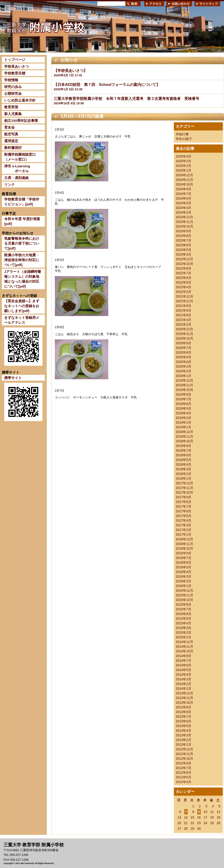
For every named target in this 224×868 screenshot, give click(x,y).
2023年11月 (184, 222)
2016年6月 (184, 562)
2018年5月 (184, 460)
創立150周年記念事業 (21, 121)
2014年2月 (184, 684)
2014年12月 (184, 642)
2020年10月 (184, 338)
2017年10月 (184, 492)
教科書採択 (13, 148)
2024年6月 (184, 198)
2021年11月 (184, 301)
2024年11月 (184, 180)
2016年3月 (184, 576)
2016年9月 (184, 553)
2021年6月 (184, 315)
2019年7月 (184, 399)
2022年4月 (184, 287)
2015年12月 (184, 590)
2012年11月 (184, 754)
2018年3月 (184, 469)
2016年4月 (184, 572)
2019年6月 (184, 404)
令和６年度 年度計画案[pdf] (22, 221)
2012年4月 (184, 782)
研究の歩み (13, 87)
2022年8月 (184, 268)
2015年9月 (184, 604)
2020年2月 (184, 371)
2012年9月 (184, 763)
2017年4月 (184, 520)
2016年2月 (184, 581)
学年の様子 (184, 139)
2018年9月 (184, 446)
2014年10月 (184, 651)
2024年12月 (184, 175)
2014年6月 (184, 665)
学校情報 (11, 80)
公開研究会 (13, 93)
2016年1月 (184, 586)
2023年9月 (184, 231)
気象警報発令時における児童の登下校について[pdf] (22, 243)
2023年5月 (184, 250)
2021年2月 (184, 324)
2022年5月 (184, 282)
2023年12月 (184, 217)
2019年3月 (184, 418)
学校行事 (182, 134)
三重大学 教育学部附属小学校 (45, 27)
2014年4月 (184, 675)
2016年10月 (184, 548)
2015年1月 (184, 637)
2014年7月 (184, 661)
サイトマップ (207, 4)
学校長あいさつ (16, 66)
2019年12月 (184, 380)
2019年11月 (184, 385)
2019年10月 (184, 390)
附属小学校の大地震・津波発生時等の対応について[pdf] (22, 260)
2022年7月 (184, 273)
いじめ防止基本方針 (20, 100)
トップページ (15, 60)
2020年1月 (184, 376)
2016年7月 (184, 558)
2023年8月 (184, 236)
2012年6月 (184, 773)
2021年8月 (184, 310)
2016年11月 (184, 544)
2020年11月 (184, 334)
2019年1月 (184, 427)
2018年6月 (184, 455)
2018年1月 (184, 478)
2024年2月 (184, 212)
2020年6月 (184, 352)
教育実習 (11, 107)
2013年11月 (184, 698)
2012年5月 (184, 777)
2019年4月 (184, 413)
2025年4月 (184, 156)
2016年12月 (184, 539)
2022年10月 (184, 264)
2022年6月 (184, 278)
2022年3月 (184, 292)
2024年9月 (184, 189)
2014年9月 (184, 656)
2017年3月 (184, 525)
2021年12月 (184, 296)
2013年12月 (184, 693)
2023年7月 (184, 240)
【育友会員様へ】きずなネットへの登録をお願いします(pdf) (22, 306)
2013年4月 (184, 731)
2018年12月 (184, 432)
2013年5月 (184, 726)
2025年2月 (184, 166)
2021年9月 (184, 306)
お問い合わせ (179, 4)
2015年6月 (184, 614)
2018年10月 (184, 441)
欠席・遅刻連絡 (16, 178)
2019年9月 (184, 394)
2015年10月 (184, 600)
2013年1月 (184, 745)
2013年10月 (184, 703)
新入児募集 (13, 114)
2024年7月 (184, 194)
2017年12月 (184, 483)
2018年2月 (184, 474)
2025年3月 (184, 161)
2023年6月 (184, 245)
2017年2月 (184, 530)
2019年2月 (184, 422)
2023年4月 (184, 254)
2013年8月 (184, 712)
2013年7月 (184, 717)
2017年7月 (184, 506)
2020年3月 (184, 366)
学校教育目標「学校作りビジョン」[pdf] (22, 202)
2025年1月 (184, 170)
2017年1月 (184, 534)
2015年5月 (184, 618)
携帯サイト (13, 378)
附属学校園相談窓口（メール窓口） (20, 157)
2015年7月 (184, 609)
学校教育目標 (15, 73)
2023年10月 (184, 226)
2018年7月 (184, 450)
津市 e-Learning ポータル (17, 169)
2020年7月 (184, 348)
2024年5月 (184, 203)
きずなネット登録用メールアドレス (22, 320)
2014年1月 (184, 689)
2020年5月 (184, 357)
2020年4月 (184, 362)
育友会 (9, 127)
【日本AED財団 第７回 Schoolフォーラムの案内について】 (107, 85)
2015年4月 (184, 623)
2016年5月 (184, 567)
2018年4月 (184, 464)
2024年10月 (184, 184)
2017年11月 (184, 488)
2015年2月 (184, 633)
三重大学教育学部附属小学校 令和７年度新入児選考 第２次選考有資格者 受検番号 (126, 99)
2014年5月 (184, 670)
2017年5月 (184, 516)
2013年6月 (184, 721)
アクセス (154, 4)
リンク (9, 184)
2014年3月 (184, 679)
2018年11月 (184, 436)
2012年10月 (184, 759)
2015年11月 (184, 595)
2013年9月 (184, 707)
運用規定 (11, 141)
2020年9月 (184, 343)
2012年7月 (184, 768)
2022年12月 (184, 259)
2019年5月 (184, 408)
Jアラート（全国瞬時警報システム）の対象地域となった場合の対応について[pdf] (23, 279)
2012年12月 (184, 749)
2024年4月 (184, 208)
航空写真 (11, 134)
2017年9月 (184, 497)
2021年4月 (184, 320)
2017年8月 (184, 502)
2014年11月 (184, 647)
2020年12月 (184, 329)
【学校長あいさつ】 (70, 71)
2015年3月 (184, 628)
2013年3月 (184, 735)
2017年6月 (184, 511)
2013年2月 (184, 740)
